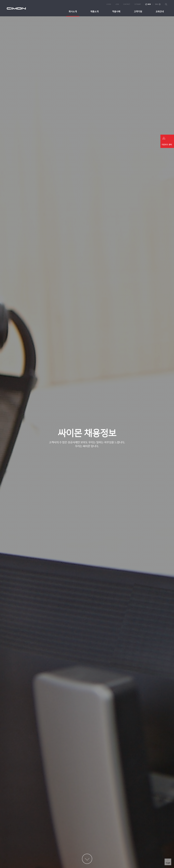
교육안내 (160, 12)
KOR (148, 4)
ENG (158, 4)
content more (87, 859)
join (117, 4)
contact (127, 4)
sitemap (138, 4)
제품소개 (94, 12)
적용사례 (116, 12)
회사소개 (73, 12)
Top (168, 863)
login (109, 4)
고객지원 (138, 12)
